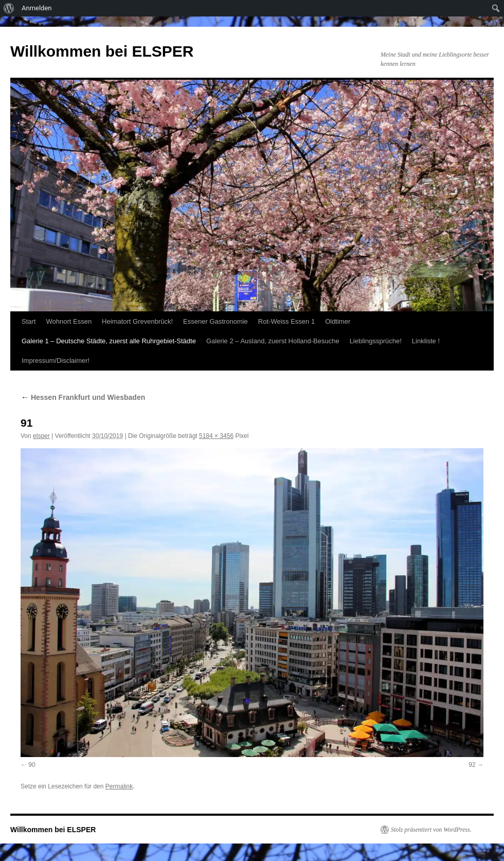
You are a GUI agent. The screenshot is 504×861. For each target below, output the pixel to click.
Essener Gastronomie (215, 321)
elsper (41, 436)
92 (472, 765)
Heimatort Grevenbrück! (137, 321)
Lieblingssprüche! (376, 341)
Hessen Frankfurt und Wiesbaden (83, 397)
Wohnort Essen (69, 321)
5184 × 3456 (216, 436)
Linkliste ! (426, 341)
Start (29, 321)
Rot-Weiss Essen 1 (286, 321)
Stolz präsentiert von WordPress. (431, 830)
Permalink (119, 786)
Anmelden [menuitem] (37, 8)
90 (32, 765)
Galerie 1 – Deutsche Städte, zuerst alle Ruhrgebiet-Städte (109, 341)
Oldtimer (338, 321)
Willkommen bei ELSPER (102, 51)
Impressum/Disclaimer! (56, 361)
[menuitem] (9, 8)
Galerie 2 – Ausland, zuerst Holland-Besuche (273, 341)
